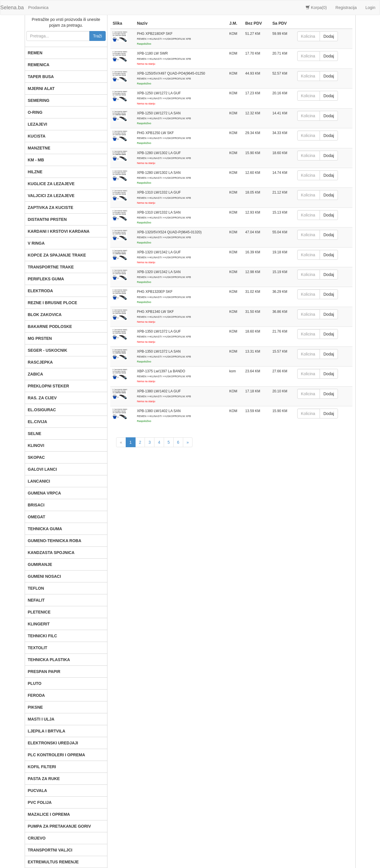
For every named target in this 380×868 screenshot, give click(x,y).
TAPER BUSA (41, 77)
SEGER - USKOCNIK (48, 350)
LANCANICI (39, 481)
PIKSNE (35, 707)
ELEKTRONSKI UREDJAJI (53, 743)
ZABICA (36, 374)
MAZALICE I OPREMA (49, 814)
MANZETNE (39, 148)
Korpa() (316, 8)
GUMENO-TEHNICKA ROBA (55, 541)
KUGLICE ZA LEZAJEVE (51, 184)
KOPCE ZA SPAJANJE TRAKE (57, 255)
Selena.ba (12, 8)
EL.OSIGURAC (42, 410)
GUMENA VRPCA (45, 493)
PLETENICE (39, 612)
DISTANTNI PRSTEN (47, 219)
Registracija (346, 8)
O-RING (35, 112)
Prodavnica (38, 8)
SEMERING (39, 100)
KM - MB (36, 160)
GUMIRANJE (40, 564)
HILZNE (35, 172)
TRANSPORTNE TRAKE (51, 267)
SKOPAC (36, 457)
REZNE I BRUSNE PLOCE (53, 303)
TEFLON (36, 588)
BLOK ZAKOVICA (45, 315)
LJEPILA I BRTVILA (47, 731)
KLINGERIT (39, 624)
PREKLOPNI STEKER (48, 386)
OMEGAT (37, 517)
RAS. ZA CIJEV (42, 398)
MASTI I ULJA (41, 719)
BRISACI (36, 505)
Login (370, 8)
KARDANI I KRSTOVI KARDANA (59, 231)
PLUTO (35, 683)
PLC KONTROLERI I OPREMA (57, 755)
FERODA (36, 695)
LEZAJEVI (38, 124)
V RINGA (36, 243)
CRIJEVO (37, 838)
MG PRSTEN (40, 338)
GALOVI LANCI (42, 469)
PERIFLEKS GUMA (46, 279)
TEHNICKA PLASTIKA (49, 660)
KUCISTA (37, 136)
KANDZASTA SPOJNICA (51, 553)
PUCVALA (38, 791)
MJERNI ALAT (41, 89)
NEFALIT (36, 600)
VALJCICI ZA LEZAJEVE (51, 196)
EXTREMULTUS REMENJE (53, 862)
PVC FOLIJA (40, 802)
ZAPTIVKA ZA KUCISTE (51, 207)
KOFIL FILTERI (42, 767)
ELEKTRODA (40, 291)
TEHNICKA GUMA (45, 529)
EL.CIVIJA (38, 422)
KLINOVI (36, 445)
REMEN (35, 53)
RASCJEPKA (40, 362)
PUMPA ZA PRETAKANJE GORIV (60, 826)
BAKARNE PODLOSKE (50, 326)
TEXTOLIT (38, 648)
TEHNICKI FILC (43, 636)
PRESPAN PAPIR (44, 672)
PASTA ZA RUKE (44, 779)
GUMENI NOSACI (44, 576)
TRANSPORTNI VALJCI (50, 850)
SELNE (35, 434)
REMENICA (39, 65)
